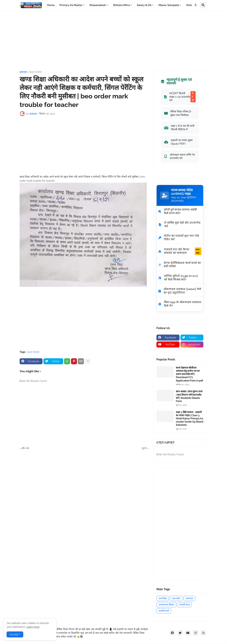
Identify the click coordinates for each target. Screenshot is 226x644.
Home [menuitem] (51, 5)
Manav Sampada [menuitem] (169, 5)
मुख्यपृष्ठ (23, 72)
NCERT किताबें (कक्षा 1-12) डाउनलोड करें (180, 97)
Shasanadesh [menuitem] (98, 5)
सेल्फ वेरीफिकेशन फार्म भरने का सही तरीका (180, 265)
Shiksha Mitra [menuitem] (121, 5)
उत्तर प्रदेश (176, 598)
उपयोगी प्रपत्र (184, 605)
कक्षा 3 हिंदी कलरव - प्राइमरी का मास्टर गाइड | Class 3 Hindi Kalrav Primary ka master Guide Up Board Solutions (190, 419)
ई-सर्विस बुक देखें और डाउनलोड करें (179, 224)
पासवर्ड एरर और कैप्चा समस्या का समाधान (180, 251)
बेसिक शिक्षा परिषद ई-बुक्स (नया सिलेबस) (178, 113)
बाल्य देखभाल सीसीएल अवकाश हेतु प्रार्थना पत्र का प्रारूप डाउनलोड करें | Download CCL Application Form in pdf (189, 374)
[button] (196, 5)
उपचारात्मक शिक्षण (166, 605)
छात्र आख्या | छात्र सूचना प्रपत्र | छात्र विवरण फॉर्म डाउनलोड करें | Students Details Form (189, 396)
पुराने (144, 448)
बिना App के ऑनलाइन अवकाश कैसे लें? (180, 304)
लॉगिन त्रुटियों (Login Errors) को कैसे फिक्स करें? (178, 278)
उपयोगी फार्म (164, 611)
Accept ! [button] (15, 634)
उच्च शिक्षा (163, 598)
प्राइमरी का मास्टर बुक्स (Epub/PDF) (178, 142)
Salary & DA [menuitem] (144, 5)
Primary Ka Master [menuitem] (71, 5)
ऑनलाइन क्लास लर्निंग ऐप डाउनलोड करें (180, 156)
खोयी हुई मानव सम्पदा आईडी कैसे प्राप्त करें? (178, 211)
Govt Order (35, 72)
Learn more (33, 627)
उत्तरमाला (189, 598)
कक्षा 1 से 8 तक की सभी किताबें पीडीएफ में (179, 128)
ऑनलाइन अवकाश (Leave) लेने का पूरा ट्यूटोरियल (180, 291)
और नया (25, 448)
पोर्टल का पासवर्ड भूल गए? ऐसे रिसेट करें (179, 238)
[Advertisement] (113, 41)
